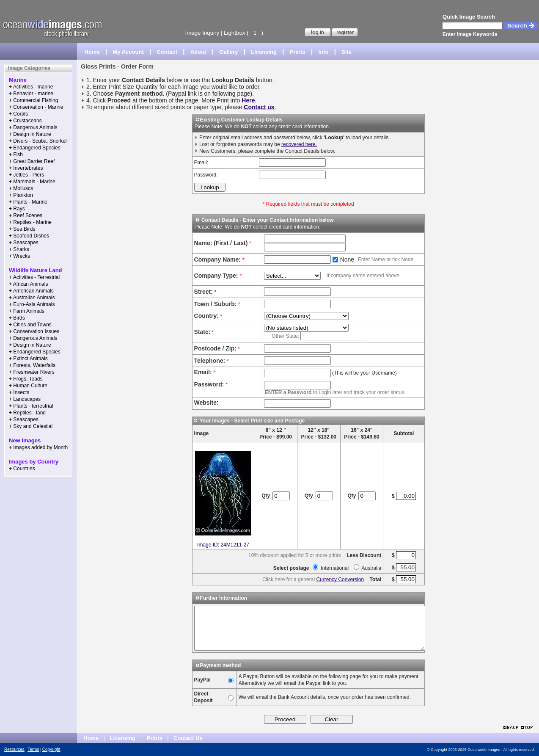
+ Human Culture (28, 386)
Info (324, 52)
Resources (14, 749)
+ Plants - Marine (28, 202)
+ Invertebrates (26, 168)
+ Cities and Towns (30, 325)
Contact (167, 52)
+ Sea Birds (22, 229)
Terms (33, 749)
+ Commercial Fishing (33, 100)
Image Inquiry (202, 33)
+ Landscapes (25, 399)
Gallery (228, 52)
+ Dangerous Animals (33, 127)
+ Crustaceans (25, 121)
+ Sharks (19, 249)
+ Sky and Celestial (31, 426)
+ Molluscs (21, 188)
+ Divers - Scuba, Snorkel (38, 141)
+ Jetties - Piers (26, 175)
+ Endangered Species (35, 148)
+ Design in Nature (30, 134)
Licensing (264, 52)
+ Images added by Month (38, 447)
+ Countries (22, 469)
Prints (298, 52)
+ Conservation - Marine (36, 107)
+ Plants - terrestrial (31, 406)
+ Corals (18, 114)
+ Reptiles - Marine (30, 222)
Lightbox (234, 33)
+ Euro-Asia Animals (32, 304)
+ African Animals (28, 284)
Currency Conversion (340, 579)
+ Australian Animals (32, 298)
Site (346, 52)
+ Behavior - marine (31, 94)
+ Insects (19, 392)
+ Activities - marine (31, 87)
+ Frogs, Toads (26, 379)
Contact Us (188, 738)
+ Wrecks (19, 256)
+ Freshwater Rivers (32, 372)
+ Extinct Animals (28, 359)
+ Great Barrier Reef (32, 161)
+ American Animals (31, 291)
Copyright (51, 749)
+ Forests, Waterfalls (32, 365)
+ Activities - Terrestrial (34, 277)
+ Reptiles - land (27, 413)
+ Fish (16, 155)
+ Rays (17, 209)
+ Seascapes (24, 243)
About (198, 52)
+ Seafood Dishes (29, 236)
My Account (128, 52)
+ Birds (17, 318)
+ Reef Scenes (26, 215)
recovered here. (299, 144)
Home (92, 52)
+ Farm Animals (27, 311)
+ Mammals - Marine (32, 182)
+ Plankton (21, 195)
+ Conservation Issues (34, 331)
